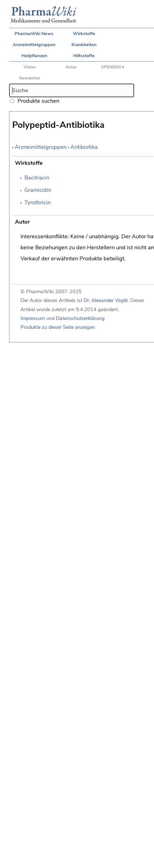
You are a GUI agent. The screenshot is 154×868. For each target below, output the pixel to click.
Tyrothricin (38, 203)
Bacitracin (37, 178)
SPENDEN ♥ (113, 67)
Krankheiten (84, 45)
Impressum (33, 318)
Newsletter (30, 78)
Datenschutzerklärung (80, 318)
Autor (71, 67)
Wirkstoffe (84, 34)
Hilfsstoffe (84, 56)
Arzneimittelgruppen (34, 45)
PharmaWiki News (34, 34)
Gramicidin (38, 190)
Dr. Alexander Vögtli (106, 300)
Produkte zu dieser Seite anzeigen (58, 327)
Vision (30, 67)
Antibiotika (84, 147)
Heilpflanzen (34, 56)
